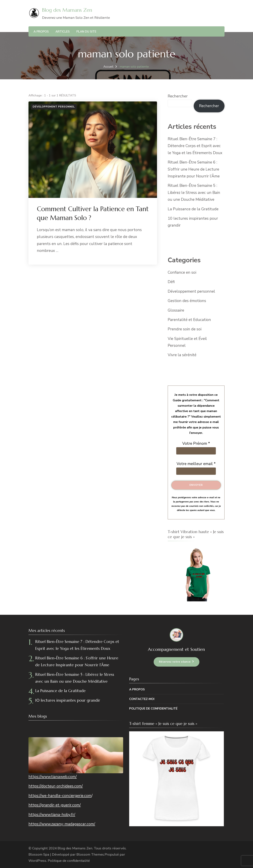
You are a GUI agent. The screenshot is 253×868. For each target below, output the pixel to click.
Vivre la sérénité (182, 355)
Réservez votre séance (175, 662)
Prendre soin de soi (185, 329)
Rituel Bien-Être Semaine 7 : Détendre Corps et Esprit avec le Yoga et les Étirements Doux (195, 146)
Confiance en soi (182, 272)
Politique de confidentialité (153, 709)
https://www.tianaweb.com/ (53, 777)
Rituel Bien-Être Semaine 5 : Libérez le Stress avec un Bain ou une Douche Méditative (194, 193)
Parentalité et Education (189, 320)
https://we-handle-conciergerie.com (60, 796)
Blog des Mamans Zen (67, 10)
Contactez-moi (142, 699)
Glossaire (176, 310)
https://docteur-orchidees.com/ (56, 786)
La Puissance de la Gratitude (193, 209)
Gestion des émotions (187, 301)
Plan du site (86, 32)
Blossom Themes (90, 854)
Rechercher (178, 96)
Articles (63, 32)
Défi (171, 282)
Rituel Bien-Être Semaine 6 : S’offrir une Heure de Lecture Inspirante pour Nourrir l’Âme (194, 169)
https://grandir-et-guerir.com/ (55, 805)
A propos (41, 32)
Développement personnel (54, 107)
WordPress (37, 861)
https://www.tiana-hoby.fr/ (52, 815)
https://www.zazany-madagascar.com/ (62, 824)
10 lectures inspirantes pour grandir (68, 700)
